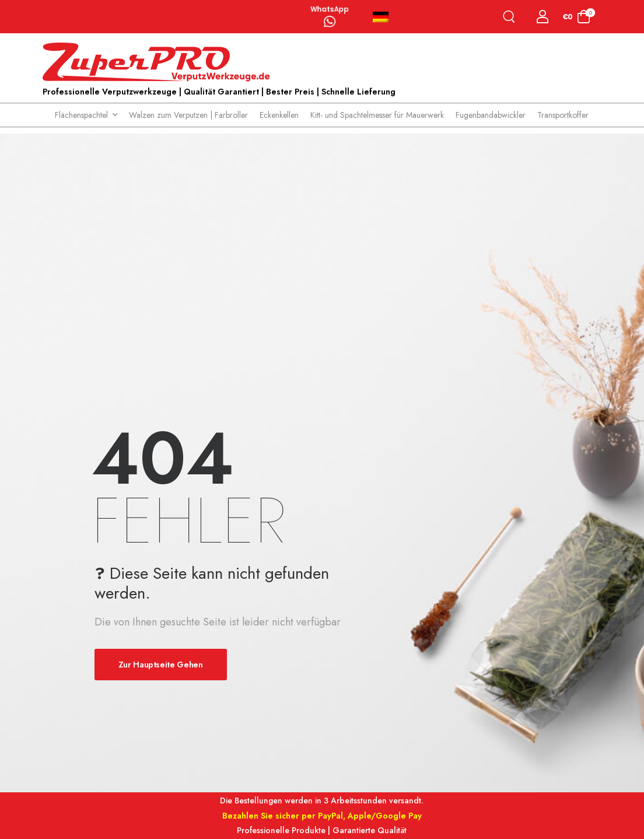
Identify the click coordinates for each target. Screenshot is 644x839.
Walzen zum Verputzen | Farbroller (188, 115)
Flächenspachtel (81, 115)
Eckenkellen (279, 115)
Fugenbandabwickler (491, 115)
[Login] (543, 17)
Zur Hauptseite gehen (161, 665)
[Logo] (159, 62)
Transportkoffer (563, 115)
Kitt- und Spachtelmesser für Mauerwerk (377, 115)
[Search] (511, 17)
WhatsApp (330, 10)
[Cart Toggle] (577, 17)
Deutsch (381, 17)
